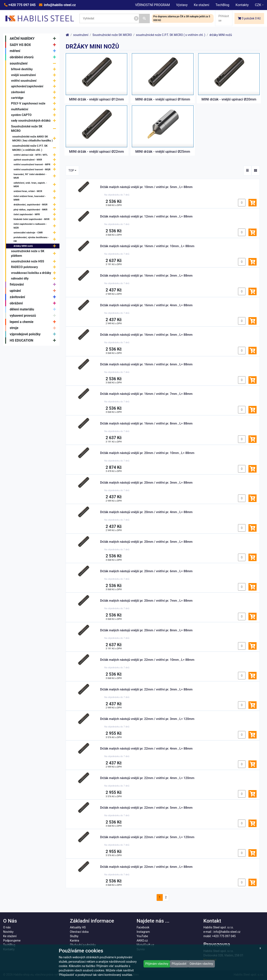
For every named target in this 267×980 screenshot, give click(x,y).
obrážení (34, 303)
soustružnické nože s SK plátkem (35, 254)
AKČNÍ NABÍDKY (34, 39)
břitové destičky (35, 69)
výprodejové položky (34, 334)
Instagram (143, 932)
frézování (34, 285)
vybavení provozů (34, 316)
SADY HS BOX (34, 45)
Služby (74, 936)
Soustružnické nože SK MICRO (35, 129)
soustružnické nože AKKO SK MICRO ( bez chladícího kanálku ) (35, 139)
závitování (35, 92)
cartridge (35, 98)
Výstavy (182, 5)
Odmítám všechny (201, 964)
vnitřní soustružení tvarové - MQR (36, 170)
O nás (7, 927)
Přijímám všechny (157, 964)
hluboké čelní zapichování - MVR (36, 219)
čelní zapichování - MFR (36, 214)
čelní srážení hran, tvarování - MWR (36, 198)
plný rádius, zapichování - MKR (36, 210)
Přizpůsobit (179, 964)
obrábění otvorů (34, 57)
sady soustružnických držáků (35, 121)
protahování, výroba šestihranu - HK (36, 239)
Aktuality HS (78, 927)
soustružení (34, 64)
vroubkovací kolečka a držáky (35, 273)
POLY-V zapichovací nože (35, 104)
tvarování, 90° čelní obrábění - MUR (36, 176)
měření (34, 51)
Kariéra (74, 941)
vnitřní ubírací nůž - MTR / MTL (36, 155)
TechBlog (222, 5)
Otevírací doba (79, 932)
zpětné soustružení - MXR (36, 160)
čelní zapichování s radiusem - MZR (36, 226)
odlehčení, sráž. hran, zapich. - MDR (36, 185)
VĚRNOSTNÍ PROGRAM (152, 5)
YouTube (142, 936)
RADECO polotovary (35, 267)
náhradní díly (35, 279)
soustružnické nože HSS (35, 261)
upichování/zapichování (35, 87)
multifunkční (35, 109)
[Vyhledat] (144, 18)
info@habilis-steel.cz (59, 5)
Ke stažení (202, 5)
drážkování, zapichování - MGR (36, 205)
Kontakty (242, 5)
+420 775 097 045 (22, 5)
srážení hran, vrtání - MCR (36, 191)
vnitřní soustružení (35, 81)
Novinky (8, 932)
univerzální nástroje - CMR (36, 233)
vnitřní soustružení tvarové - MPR (36, 165)
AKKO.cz (142, 941)
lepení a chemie (34, 322)
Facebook (143, 927)
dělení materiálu (34, 309)
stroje (34, 328)
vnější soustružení (35, 75)
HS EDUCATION (34, 341)
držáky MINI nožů (36, 246)
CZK (258, 5)
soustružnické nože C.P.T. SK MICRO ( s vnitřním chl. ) (35, 148)
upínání (34, 291)
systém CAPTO (35, 115)
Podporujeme (12, 941)
